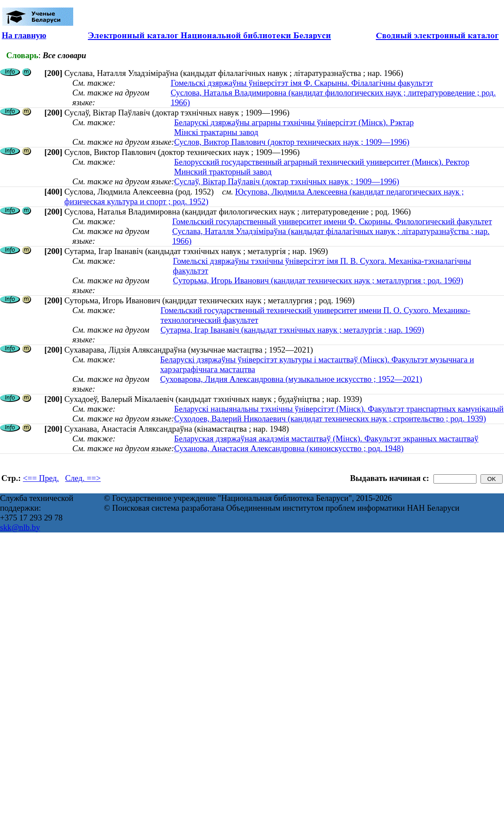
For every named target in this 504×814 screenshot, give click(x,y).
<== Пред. (41, 478)
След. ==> (83, 478)
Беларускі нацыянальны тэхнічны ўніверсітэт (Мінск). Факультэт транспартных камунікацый (339, 409)
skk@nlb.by (20, 527)
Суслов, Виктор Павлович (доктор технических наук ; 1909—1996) (291, 142)
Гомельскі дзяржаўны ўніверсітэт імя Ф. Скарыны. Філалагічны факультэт (302, 83)
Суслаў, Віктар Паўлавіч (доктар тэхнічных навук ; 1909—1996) (286, 181)
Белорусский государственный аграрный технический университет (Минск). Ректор (321, 162)
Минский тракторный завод (223, 172)
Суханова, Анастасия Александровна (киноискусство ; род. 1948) (289, 448)
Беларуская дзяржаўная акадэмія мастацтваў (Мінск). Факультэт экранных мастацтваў (326, 439)
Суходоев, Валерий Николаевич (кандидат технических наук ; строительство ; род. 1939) (330, 419)
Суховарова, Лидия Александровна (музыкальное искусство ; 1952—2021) (291, 379)
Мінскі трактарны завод (216, 132)
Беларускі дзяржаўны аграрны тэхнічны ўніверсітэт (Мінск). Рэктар (294, 122)
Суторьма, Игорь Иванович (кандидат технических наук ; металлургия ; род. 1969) (318, 280)
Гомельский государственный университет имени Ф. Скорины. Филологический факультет (332, 221)
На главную (24, 35)
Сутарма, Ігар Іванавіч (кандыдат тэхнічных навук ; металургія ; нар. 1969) (292, 330)
